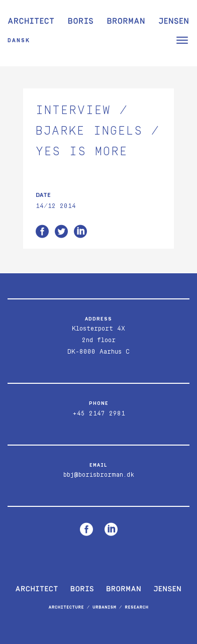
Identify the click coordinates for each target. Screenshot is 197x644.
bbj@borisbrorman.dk (99, 475)
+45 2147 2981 (99, 414)
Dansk (19, 40)
